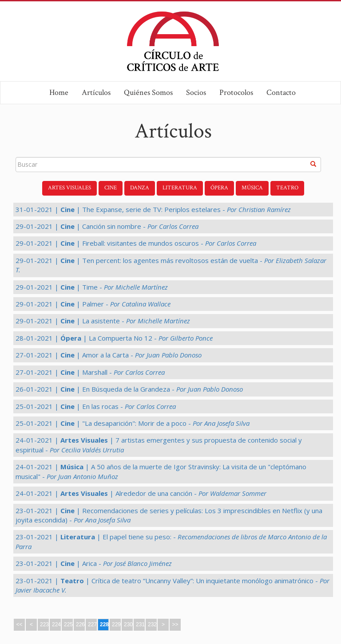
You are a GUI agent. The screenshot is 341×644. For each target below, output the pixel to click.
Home (59, 92)
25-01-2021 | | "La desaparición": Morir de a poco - (133, 423)
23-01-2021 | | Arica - (94, 563)
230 (128, 624)
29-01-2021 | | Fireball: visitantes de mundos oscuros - (136, 243)
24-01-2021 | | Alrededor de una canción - (141, 493)
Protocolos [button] (236, 92)
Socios (196, 92)
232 (152, 624)
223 (44, 624)
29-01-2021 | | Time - (92, 287)
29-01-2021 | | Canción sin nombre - (107, 226)
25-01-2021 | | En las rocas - (96, 406)
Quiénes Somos (148, 92)
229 (116, 624)
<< (19, 624)
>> (175, 624)
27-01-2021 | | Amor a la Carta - (109, 355)
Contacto (281, 92)
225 (68, 624)
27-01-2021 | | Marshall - (90, 372)
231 (140, 624)
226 (80, 624)
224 (56, 624)
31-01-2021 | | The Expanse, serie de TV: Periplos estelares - (153, 209)
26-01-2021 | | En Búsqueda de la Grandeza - (129, 389)
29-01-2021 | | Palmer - (93, 304)
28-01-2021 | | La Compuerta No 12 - (114, 338)
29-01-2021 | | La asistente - (103, 321)
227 (92, 624)
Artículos (96, 92)
